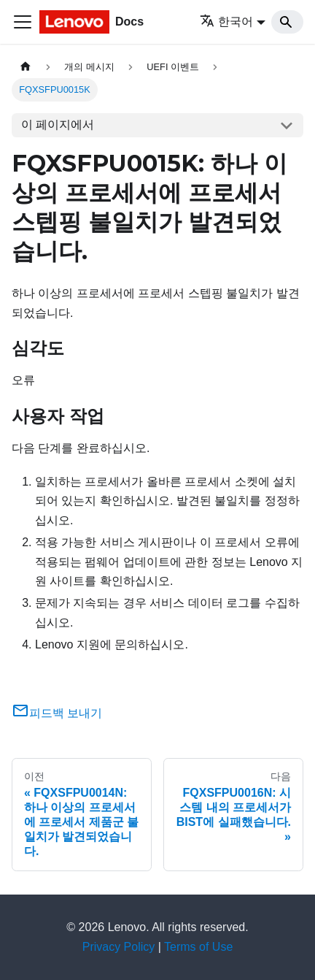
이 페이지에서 (58, 125)
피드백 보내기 (57, 713)
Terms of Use (198, 947)
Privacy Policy (119, 947)
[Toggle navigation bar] (23, 22)
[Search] (287, 22)
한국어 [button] (226, 22)
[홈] (26, 67)
